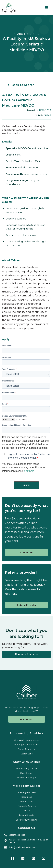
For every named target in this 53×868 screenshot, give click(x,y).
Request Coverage (26, 778)
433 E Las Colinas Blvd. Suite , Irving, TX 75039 (29, 841)
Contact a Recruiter (26, 654)
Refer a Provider (27, 605)
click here (29, 471)
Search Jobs (27, 719)
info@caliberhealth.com (23, 847)
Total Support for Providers (27, 745)
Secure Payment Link (27, 820)
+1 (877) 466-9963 (17, 835)
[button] (47, 7)
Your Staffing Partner (27, 769)
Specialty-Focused (27, 792)
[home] (9, 8)
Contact (27, 811)
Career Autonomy (26, 749)
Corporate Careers (27, 806)
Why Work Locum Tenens (27, 740)
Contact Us (27, 553)
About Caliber (27, 802)
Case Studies (27, 773)
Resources (27, 797)
